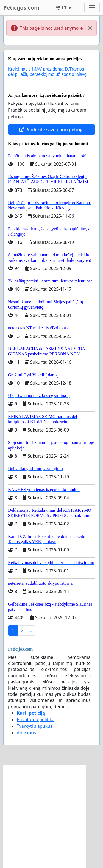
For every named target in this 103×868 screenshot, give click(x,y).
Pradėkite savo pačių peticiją (51, 130)
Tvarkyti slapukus (35, 726)
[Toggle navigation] (92, 8)
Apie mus (26, 733)
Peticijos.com (21, 8)
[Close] (90, 28)
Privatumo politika (36, 719)
